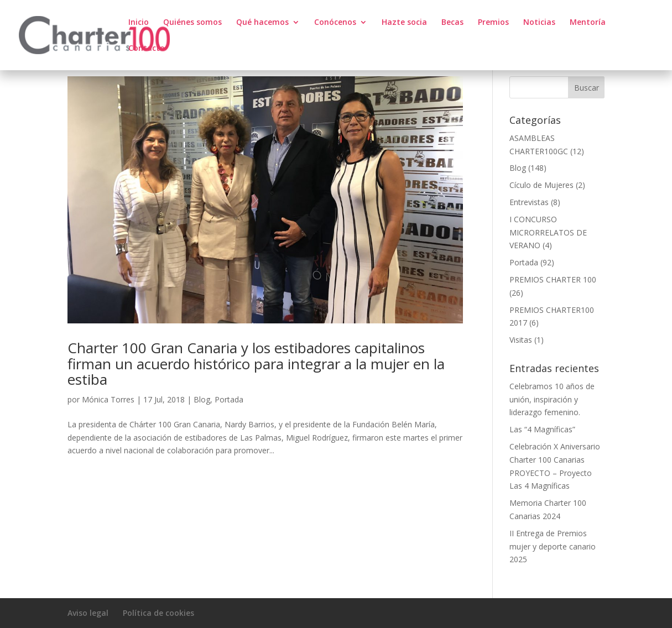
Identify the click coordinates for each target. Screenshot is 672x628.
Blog (202, 399)
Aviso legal (88, 613)
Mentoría (588, 23)
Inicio (139, 23)
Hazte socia (404, 23)
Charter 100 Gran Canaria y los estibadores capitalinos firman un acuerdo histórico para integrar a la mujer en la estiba (256, 363)
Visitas (521, 340)
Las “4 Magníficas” (542, 429)
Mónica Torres (108, 399)
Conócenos (335, 23)
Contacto (147, 49)
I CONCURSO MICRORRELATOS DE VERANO (548, 232)
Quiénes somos (192, 23)
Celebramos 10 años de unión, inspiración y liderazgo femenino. (552, 399)
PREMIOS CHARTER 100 (553, 279)
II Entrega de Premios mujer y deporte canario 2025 (553, 546)
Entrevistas (529, 202)
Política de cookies (158, 613)
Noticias (539, 23)
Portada (229, 399)
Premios (493, 23)
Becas (452, 23)
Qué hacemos (262, 23)
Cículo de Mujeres (541, 185)
